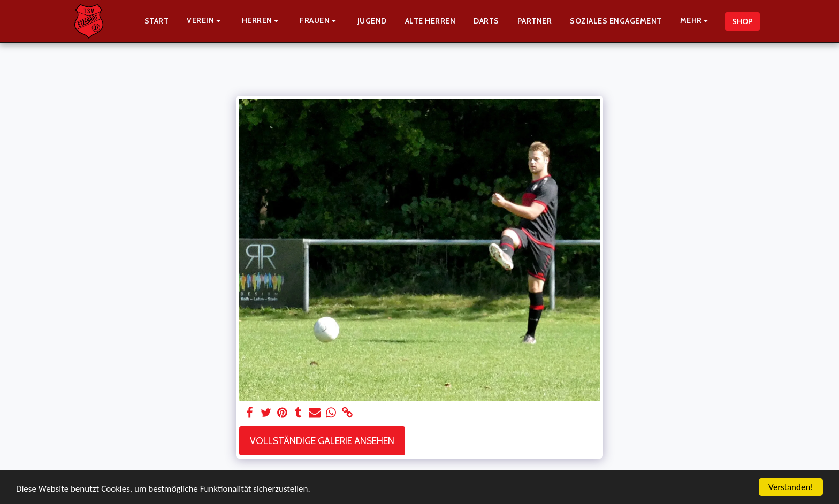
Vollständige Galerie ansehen (322, 441)
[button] (205, 21)
